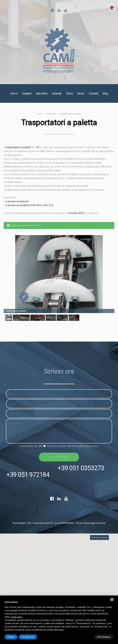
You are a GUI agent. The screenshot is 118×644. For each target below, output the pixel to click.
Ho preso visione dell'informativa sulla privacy (73, 448)
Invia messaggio (59, 459)
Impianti (27, 95)
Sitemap (101, 543)
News (81, 95)
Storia (69, 95)
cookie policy (16, 617)
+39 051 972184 (55, 481)
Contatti (94, 95)
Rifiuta (87, 637)
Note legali (90, 543)
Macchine (42, 95)
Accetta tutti (104, 637)
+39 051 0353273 (55, 493)
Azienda (57, 95)
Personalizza (14, 637)
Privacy (79, 543)
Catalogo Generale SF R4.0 (24, 227)
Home (14, 95)
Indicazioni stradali (99, 557)
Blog (105, 95)
